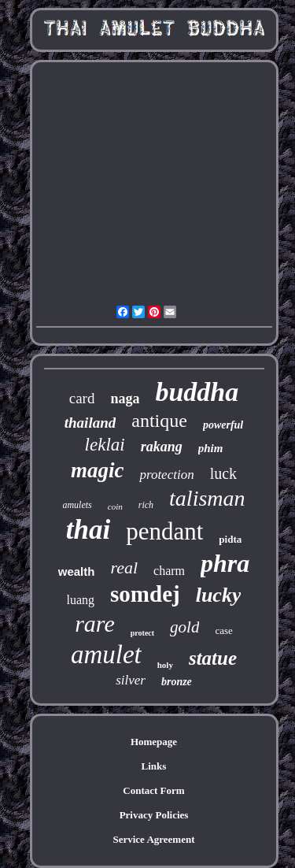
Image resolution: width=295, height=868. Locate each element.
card (82, 398)
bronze (177, 682)
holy (165, 665)
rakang (162, 447)
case (223, 631)
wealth (77, 571)
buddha (197, 392)
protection (166, 475)
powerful (223, 425)
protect (142, 633)
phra (225, 563)
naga (125, 399)
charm (169, 571)
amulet (106, 655)
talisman (207, 498)
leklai (105, 445)
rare (95, 623)
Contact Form (153, 790)
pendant (164, 531)
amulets (77, 505)
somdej (145, 594)
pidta (230, 539)
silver (131, 680)
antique (159, 421)
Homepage (154, 742)
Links (154, 766)
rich (146, 505)
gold (184, 627)
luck (223, 473)
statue (213, 658)
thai (88, 530)
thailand (90, 423)
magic (98, 470)
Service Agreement (153, 839)
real (124, 568)
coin (115, 506)
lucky (219, 595)
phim (211, 448)
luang (81, 600)
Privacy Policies (154, 815)
